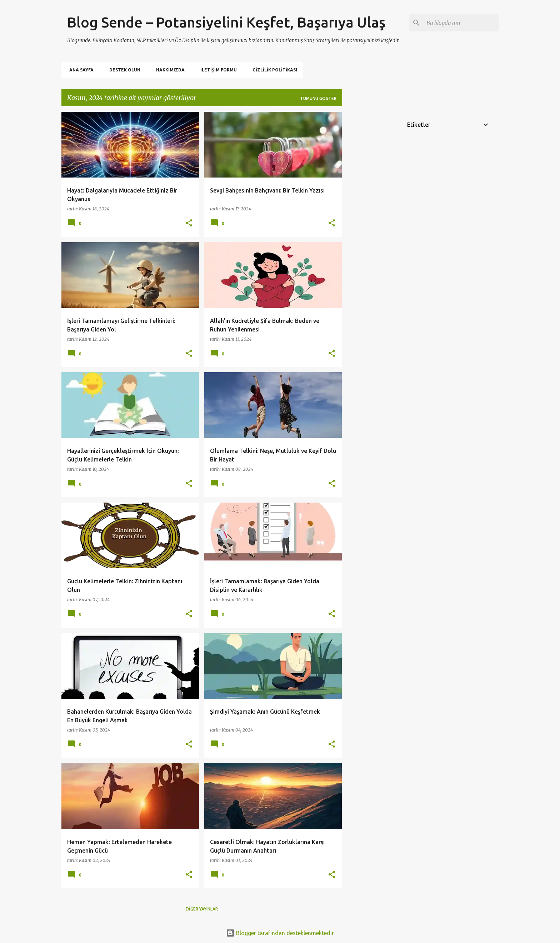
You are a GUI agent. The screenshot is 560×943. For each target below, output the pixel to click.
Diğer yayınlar (202, 909)
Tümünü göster (318, 98)
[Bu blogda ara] (461, 23)
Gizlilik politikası (273, 70)
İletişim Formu (216, 70)
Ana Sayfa (79, 70)
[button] (189, 223)
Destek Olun (123, 70)
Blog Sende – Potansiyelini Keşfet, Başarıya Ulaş (226, 22)
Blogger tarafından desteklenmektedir (280, 933)
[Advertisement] (370, 219)
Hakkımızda (168, 70)
